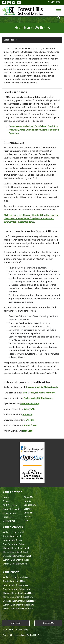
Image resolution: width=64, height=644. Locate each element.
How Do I (28, 501)
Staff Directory (10, 505)
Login (26, 521)
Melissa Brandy (51, 387)
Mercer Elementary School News (18, 597)
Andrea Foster (30, 426)
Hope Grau (27, 431)
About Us (28, 497)
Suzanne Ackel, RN (34, 387)
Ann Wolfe (27, 415)
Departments (9, 513)
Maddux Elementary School (16, 548)
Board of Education (12, 509)
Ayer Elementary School (14, 544)
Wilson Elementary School (15, 564)
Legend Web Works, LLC (27, 635)
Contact (28, 517)
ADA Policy (8, 630)
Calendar (28, 509)
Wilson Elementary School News (18, 609)
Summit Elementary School (16, 560)
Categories (11, 40)
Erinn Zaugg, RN (30, 393)
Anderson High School (13, 533)
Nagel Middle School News (15, 585)
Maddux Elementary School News (19, 593)
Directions (29, 513)
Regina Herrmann (47, 393)
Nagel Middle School (13, 540)
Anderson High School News (16, 577)
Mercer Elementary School (15, 552)
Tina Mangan (47, 398)
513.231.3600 (54, 2)
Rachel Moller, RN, (32, 398)
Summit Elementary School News (19, 605)
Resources (8, 517)
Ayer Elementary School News (17, 589)
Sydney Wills (29, 409)
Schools (7, 501)
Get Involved (9, 521)
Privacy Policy (22, 630)
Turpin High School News (15, 581)
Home (6, 497)
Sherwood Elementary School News (20, 601)
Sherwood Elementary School (17, 556)
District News (30, 505)
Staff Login (16, 623)
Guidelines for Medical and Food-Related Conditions (33, 127)
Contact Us (48, 623)
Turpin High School (12, 536)
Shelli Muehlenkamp (30, 404)
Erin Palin (30, 420)
